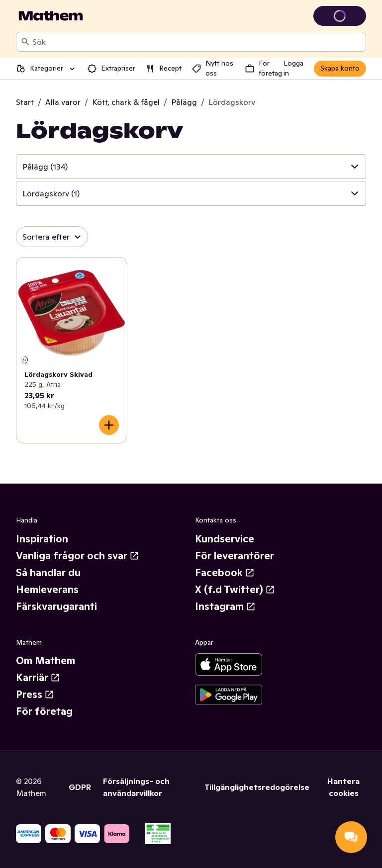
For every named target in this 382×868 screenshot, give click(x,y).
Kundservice (225, 539)
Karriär (38, 678)
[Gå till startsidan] (51, 16)
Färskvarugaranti (56, 607)
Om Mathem (46, 661)
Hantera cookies (343, 787)
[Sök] (25, 42)
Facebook (225, 573)
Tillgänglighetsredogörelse (257, 787)
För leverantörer (235, 556)
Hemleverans (47, 590)
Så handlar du (48, 573)
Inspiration (42, 539)
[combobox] (197, 42)
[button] (191, 167)
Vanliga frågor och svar (78, 556)
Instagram (225, 607)
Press (35, 694)
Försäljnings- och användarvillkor (136, 787)
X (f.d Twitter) (235, 590)
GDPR (80, 787)
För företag (44, 711)
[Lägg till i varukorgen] (109, 425)
